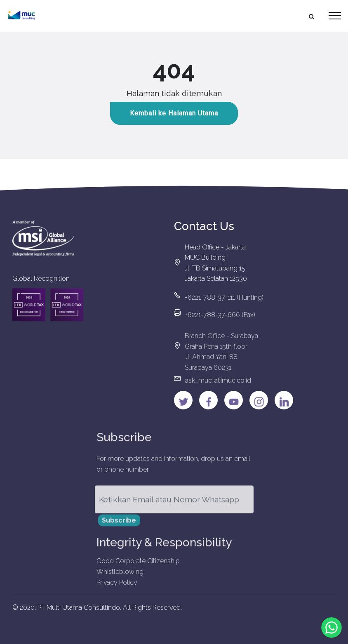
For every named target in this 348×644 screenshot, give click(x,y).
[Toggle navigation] (335, 16)
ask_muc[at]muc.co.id (218, 384)
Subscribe (119, 524)
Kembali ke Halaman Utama (174, 114)
